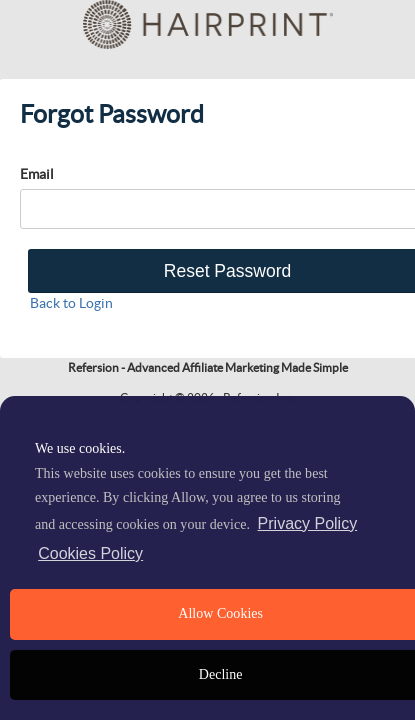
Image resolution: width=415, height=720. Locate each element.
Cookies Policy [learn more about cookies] (90, 553)
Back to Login (71, 303)
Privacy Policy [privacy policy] (308, 523)
